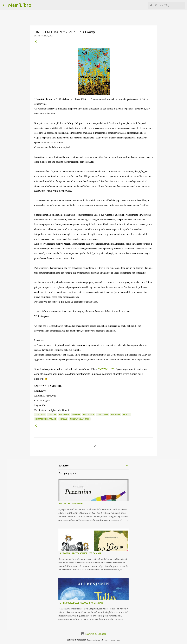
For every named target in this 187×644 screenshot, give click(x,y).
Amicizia (52, 415)
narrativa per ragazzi (46, 419)
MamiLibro (20, 5)
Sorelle (63, 419)
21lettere (40, 415)
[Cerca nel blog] (169, 5)
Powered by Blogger (93, 634)
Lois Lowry (103, 415)
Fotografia (89, 415)
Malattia (116, 415)
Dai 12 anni (64, 415)
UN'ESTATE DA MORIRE (80, 419)
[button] (36, 42)
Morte (126, 415)
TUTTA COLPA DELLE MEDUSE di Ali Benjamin (81, 603)
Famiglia (76, 415)
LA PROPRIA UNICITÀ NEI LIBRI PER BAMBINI (80, 553)
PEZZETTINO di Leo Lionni (71, 504)
